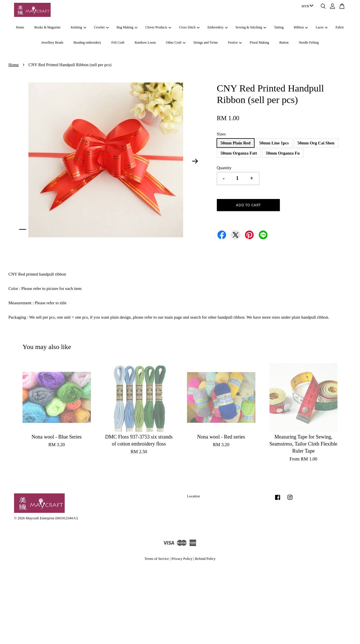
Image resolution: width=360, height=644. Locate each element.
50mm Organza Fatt (239, 153)
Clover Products (158, 27)
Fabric (340, 27)
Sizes (221, 134)
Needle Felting (309, 43)
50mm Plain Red (236, 143)
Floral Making (259, 43)
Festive (235, 43)
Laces (322, 27)
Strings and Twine (205, 43)
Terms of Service (157, 559)
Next (195, 161)
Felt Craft (118, 43)
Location (193, 496)
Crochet (101, 27)
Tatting (279, 27)
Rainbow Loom (145, 43)
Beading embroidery (87, 43)
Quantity (224, 168)
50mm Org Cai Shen (316, 143)
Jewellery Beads (52, 43)
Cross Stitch (189, 27)
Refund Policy (205, 559)
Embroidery (218, 27)
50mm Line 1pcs (274, 143)
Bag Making (127, 27)
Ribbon (301, 27)
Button (284, 43)
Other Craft (176, 43)
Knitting (78, 27)
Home (20, 27)
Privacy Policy (182, 559)
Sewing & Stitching (251, 27)
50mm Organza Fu (283, 153)
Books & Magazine (47, 27)
